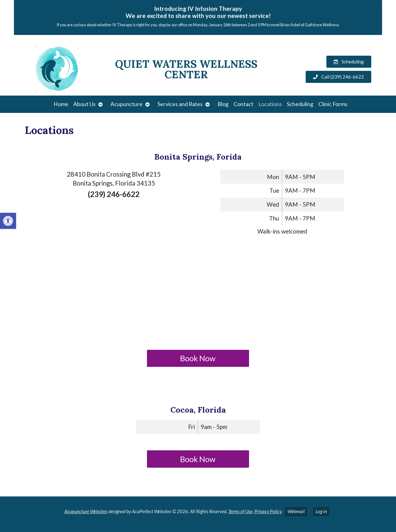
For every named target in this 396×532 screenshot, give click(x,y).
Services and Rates (180, 104)
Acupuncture (127, 104)
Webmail (296, 511)
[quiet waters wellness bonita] (198, 294)
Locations (270, 104)
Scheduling (300, 104)
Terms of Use (240, 511)
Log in (321, 511)
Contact (243, 104)
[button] (8, 221)
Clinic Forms (333, 104)
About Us (84, 104)
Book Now (198, 358)
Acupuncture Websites (86, 511)
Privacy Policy (268, 511)
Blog (223, 104)
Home (61, 104)
